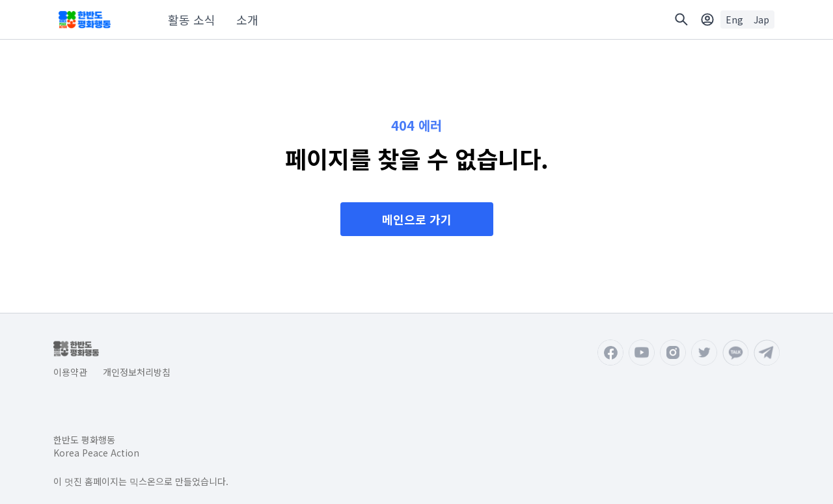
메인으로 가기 (417, 219)
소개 (247, 20)
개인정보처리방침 (137, 372)
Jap (761, 20)
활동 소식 (192, 20)
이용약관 (70, 372)
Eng (734, 20)
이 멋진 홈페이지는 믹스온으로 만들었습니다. (141, 481)
